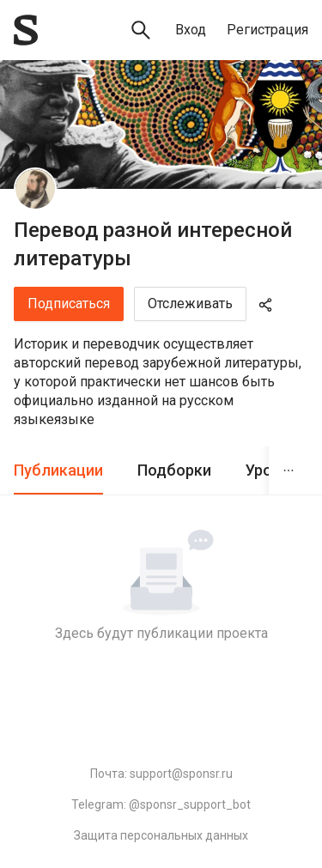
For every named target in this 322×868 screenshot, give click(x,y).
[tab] (58, 471)
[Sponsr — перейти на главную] (26, 30)
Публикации (58, 470)
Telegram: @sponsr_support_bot (161, 804)
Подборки (174, 470)
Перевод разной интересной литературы (153, 244)
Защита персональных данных (161, 835)
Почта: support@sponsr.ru (161, 774)
